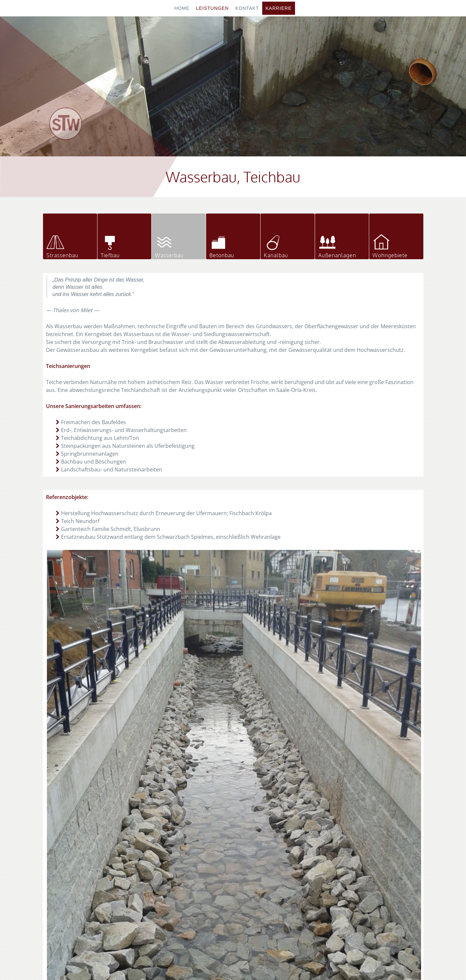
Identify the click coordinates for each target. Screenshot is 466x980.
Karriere (279, 8)
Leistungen (212, 8)
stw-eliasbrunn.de (365, 871)
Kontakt (247, 8)
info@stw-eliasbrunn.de (376, 879)
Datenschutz (257, 963)
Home (182, 8)
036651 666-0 (357, 855)
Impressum (226, 963)
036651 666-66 (358, 863)
